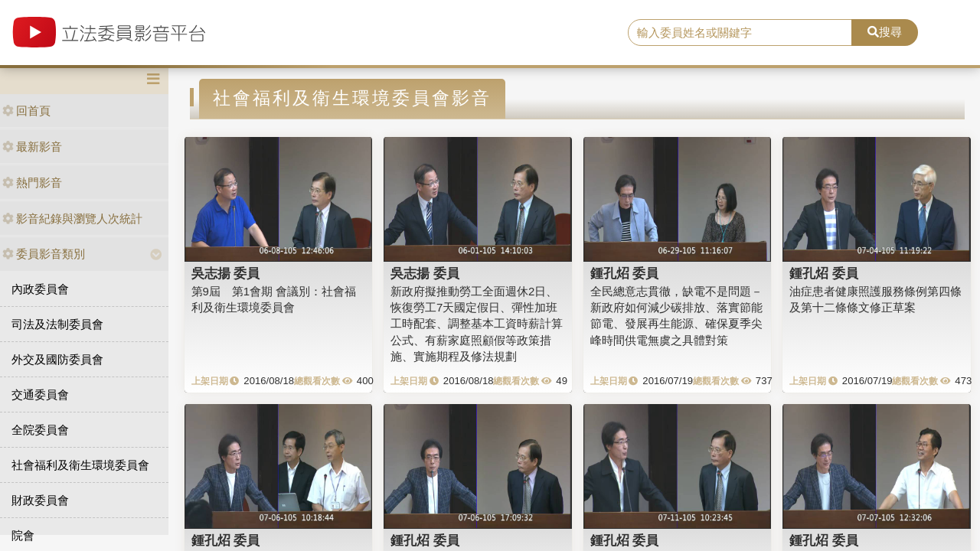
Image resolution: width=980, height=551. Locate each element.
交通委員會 (40, 395)
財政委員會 (40, 500)
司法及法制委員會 (57, 324)
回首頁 (26, 111)
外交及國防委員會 (57, 359)
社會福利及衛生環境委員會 (80, 465)
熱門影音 (32, 183)
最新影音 (32, 147)
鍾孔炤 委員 (625, 273)
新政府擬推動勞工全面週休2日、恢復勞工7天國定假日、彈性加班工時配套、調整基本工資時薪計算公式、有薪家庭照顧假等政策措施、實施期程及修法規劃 (477, 324)
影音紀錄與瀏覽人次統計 (72, 218)
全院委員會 (40, 430)
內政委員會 (40, 289)
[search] (740, 33)
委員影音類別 (44, 254)
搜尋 (885, 32)
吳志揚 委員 (226, 273)
